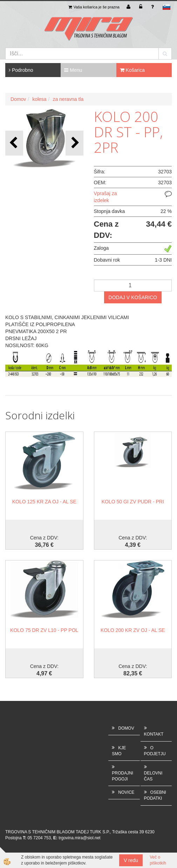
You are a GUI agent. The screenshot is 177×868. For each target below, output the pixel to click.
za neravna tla (68, 99)
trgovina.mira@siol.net (80, 838)
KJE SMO (119, 751)
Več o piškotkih (158, 860)
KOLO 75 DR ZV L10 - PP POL (44, 630)
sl (166, 7)
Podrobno (21, 70)
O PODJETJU (155, 751)
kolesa (39, 99)
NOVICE (126, 792)
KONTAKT (154, 734)
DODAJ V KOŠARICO (133, 297)
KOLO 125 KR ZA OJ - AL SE (44, 502)
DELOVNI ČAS (153, 776)
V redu (131, 860)
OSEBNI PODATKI (155, 795)
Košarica (132, 70)
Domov (18, 99)
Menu (73, 70)
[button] (74, 143)
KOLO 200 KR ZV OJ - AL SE (133, 630)
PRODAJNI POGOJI (122, 776)
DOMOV (126, 728)
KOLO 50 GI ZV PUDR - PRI (133, 502)
